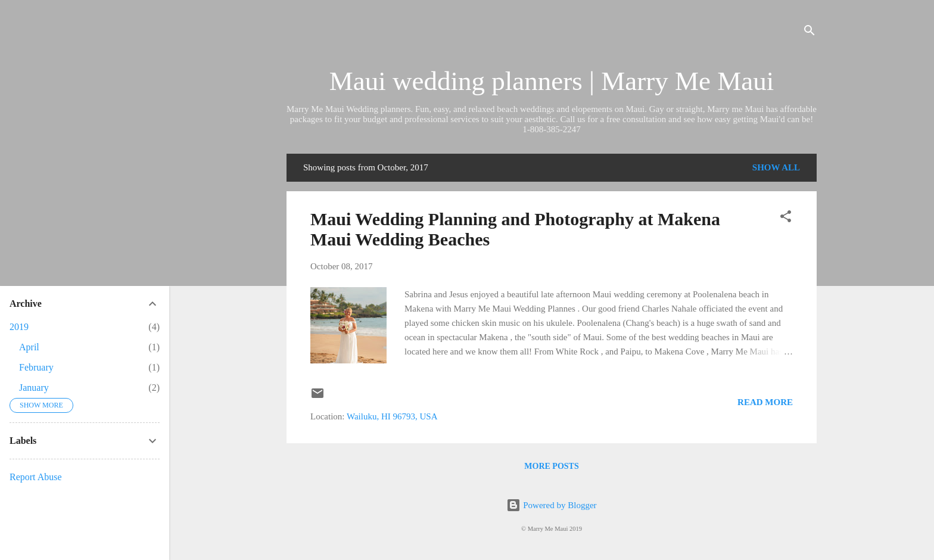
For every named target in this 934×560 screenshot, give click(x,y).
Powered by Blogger (551, 505)
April (29, 347)
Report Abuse (36, 477)
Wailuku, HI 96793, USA (392, 416)
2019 (19, 327)
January (34, 388)
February (36, 367)
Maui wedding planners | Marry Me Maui (552, 81)
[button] (786, 218)
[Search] (810, 32)
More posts (551, 466)
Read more (765, 402)
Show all (776, 167)
